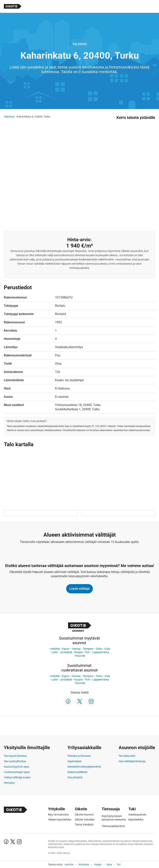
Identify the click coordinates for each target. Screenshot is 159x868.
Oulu (107, 649)
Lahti (55, 652)
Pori (87, 652)
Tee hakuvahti (127, 756)
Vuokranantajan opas (17, 772)
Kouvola (80, 656)
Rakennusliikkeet (77, 772)
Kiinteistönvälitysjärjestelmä (84, 767)
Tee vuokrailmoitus (15, 761)
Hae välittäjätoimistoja (132, 761)
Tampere (88, 649)
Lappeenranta (101, 652)
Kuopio (78, 652)
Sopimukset (75, 761)
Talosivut (9, 117)
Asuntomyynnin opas (17, 767)
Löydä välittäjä (79, 589)
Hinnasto (9, 783)
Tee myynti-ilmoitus (15, 756)
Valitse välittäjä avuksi (17, 777)
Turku (99, 649)
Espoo (66, 649)
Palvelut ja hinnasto (79, 756)
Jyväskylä (66, 652)
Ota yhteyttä (75, 777)
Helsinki (55, 649)
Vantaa (76, 649)
